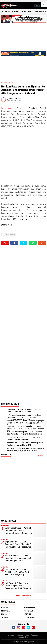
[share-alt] (5, 243)
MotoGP (4, 614)
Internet (27, 614)
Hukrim (7, 12)
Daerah (23, 12)
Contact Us (19, 635)
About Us (11, 635)
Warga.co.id (35, 635)
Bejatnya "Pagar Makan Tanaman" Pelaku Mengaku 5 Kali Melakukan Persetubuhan (18, 544)
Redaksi (27, 635)
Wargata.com (7, 108)
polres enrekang (9, 83)
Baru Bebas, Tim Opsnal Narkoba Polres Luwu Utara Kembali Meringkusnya (17, 572)
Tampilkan (41, 455)
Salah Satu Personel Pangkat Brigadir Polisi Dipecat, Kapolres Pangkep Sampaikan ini (18, 532)
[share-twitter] (23, 243)
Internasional (30, 608)
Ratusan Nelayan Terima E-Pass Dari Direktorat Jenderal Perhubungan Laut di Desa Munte (18, 559)
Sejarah (5, 617)
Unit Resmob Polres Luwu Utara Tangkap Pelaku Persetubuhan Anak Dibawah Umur (18, 587)
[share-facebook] (14, 243)
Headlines (15, 12)
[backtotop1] (45, 642)
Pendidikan (28, 611)
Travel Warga (29, 617)
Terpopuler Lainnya (24, 596)
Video (29, 12)
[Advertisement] (23, 156)
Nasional (5, 608)
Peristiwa (5, 611)
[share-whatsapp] (33, 243)
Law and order (38, 12)
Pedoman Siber (23, 637)
